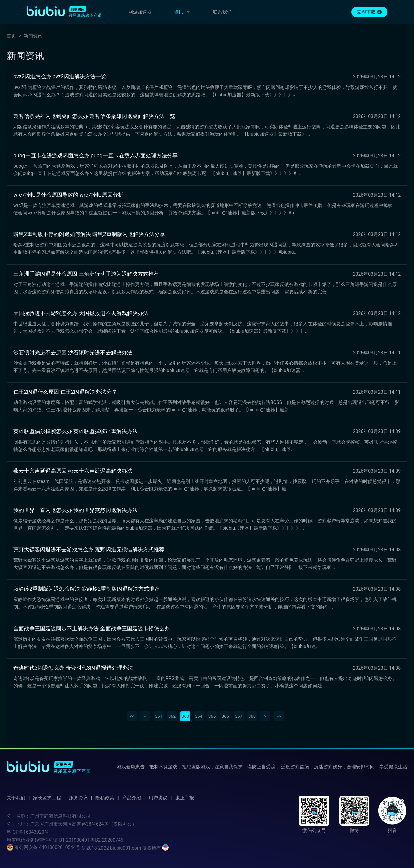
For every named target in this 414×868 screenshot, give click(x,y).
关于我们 (16, 798)
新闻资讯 (33, 36)
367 (239, 716)
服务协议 (78, 798)
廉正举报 (185, 798)
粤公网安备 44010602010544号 (44, 847)
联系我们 (222, 12)
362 (172, 716)
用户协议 (158, 798)
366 (225, 716)
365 (212, 716)
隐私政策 (105, 798)
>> (279, 716)
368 (252, 716)
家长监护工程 (47, 798)
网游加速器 (140, 12)
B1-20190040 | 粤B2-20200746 (91, 840)
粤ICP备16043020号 (28, 832)
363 (185, 716)
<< (132, 716)
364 (199, 716)
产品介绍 (132, 798)
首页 (11, 36)
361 (159, 716)
